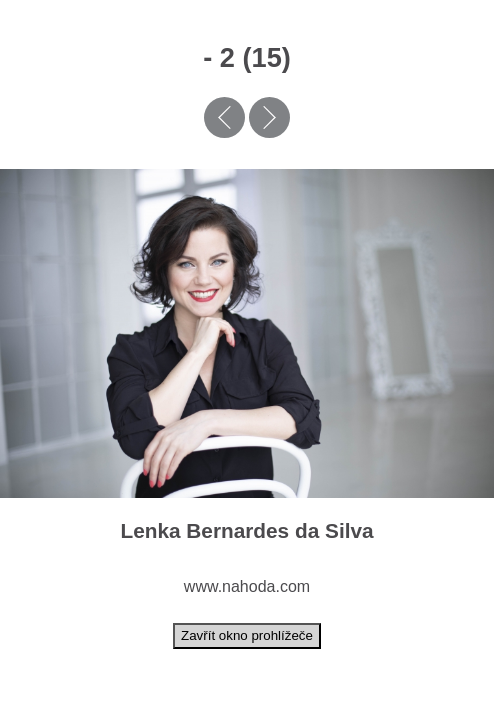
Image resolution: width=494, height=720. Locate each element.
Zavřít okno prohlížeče (247, 635)
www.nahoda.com (247, 586)
